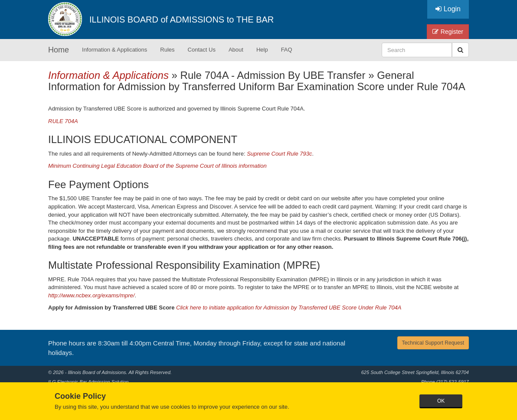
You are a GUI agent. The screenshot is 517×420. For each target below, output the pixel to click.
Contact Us (202, 50)
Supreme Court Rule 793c (279, 154)
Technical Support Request (433, 343)
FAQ (287, 50)
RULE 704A (63, 121)
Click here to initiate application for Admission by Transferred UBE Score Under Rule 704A (289, 308)
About (236, 50)
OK (441, 401)
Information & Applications (115, 50)
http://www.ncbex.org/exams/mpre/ (91, 295)
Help (262, 50)
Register (448, 32)
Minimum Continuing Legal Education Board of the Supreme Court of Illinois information (157, 166)
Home (59, 50)
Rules (167, 50)
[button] (460, 50)
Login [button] (448, 9)
